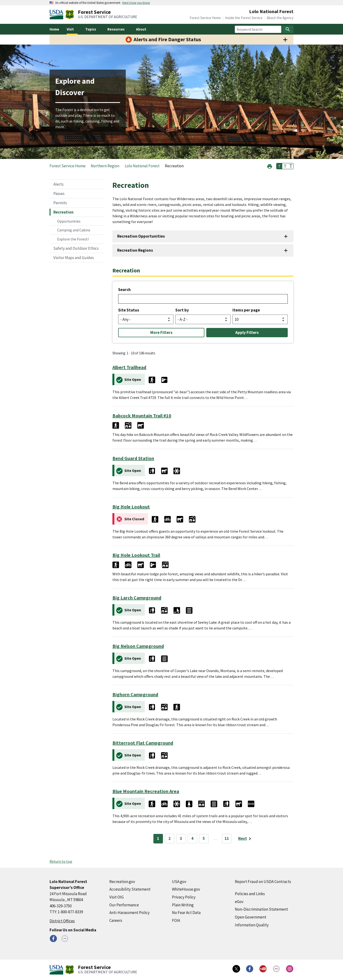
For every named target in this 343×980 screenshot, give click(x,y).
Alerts (58, 184)
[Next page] (245, 839)
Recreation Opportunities (141, 236)
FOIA (176, 920)
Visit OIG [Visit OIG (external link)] (116, 897)
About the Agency (280, 18)
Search (124, 290)
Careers (116, 920)
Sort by (182, 310)
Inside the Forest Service (244, 18)
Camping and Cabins (74, 230)
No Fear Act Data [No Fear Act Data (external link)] (186, 913)
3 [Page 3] (181, 838)
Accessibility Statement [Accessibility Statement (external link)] (130, 889)
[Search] (288, 29)
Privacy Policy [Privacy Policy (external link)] (184, 897)
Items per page (246, 310)
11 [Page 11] (227, 838)
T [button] (279, 166)
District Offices (62, 921)
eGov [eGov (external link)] (239, 902)
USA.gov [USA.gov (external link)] (179, 882)
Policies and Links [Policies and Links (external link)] (250, 894)
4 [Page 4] (192, 838)
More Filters (161, 332)
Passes (59, 194)
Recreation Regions (135, 250)
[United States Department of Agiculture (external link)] (57, 15)
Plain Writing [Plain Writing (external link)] (183, 905)
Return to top (61, 861)
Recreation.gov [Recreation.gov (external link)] (122, 882)
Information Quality (252, 925)
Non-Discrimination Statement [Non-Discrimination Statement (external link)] (261, 909)
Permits (60, 203)
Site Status (129, 310)
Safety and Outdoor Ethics (76, 248)
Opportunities (69, 221)
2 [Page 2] (169, 838)
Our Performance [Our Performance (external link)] (124, 905)
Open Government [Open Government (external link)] (251, 917)
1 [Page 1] (158, 838)
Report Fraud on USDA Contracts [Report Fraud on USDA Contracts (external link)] (263, 882)
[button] (270, 166)
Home (54, 29)
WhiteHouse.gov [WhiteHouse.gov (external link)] (186, 889)
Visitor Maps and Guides (74, 258)
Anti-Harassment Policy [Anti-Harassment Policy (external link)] (129, 913)
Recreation (63, 212)
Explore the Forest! (73, 239)
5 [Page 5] (204, 838)
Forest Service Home (205, 18)
